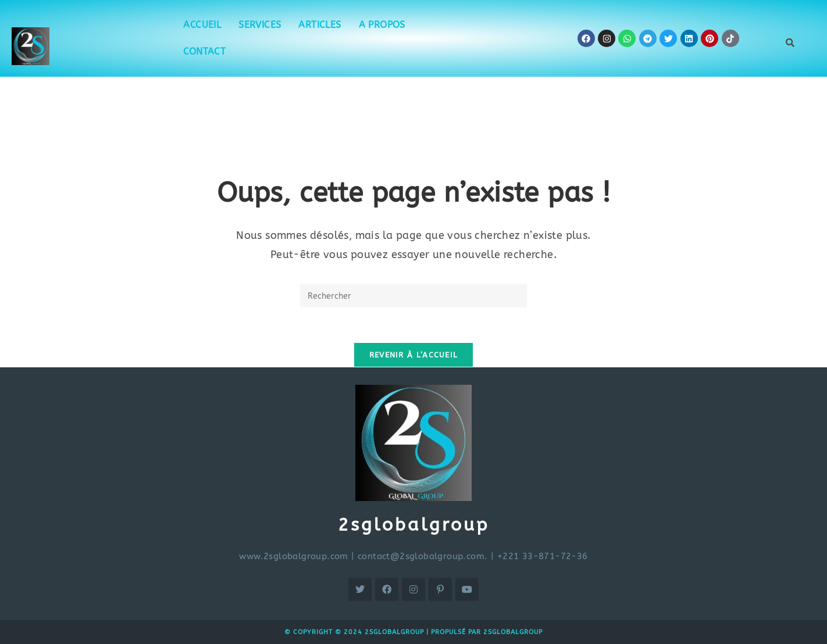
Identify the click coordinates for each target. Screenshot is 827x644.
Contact (204, 51)
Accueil (202, 25)
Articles (320, 25)
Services (260, 25)
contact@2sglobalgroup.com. (423, 556)
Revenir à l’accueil (414, 355)
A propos (382, 25)
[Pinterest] (440, 589)
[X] (360, 589)
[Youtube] (467, 589)
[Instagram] (413, 589)
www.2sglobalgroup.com (293, 556)
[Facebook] (387, 589)
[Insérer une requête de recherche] (413, 296)
